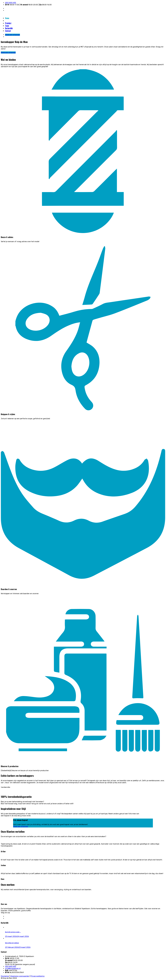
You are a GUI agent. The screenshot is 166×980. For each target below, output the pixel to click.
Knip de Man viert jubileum (12, 943)
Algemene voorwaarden (20, 976)
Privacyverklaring (38, 976)
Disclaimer (5, 976)
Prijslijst (8, 23)
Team (7, 26)
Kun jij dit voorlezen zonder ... (13, 932)
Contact (8, 31)
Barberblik (9, 28)
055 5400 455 (11, 3)
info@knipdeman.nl (13, 968)
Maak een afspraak (12, 21)
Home (7, 18)
